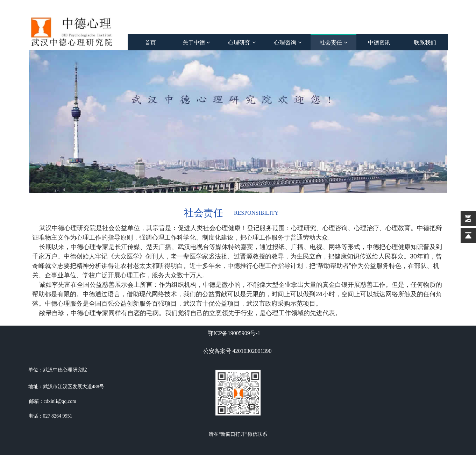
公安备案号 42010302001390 (237, 351)
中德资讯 (379, 42)
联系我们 (425, 42)
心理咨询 (287, 42)
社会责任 (333, 42)
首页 (150, 42)
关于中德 (196, 42)
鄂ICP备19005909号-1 (234, 333)
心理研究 (242, 42)
